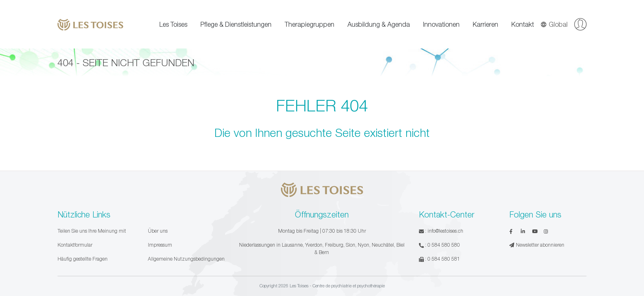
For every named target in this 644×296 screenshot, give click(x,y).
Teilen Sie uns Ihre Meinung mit (92, 231)
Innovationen (441, 24)
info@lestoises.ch (445, 231)
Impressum (160, 245)
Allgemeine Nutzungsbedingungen (186, 259)
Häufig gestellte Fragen (83, 259)
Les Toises (173, 24)
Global (554, 24)
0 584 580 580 (444, 245)
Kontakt (523, 24)
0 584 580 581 (444, 259)
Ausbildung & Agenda (379, 24)
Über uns (158, 231)
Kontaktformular (75, 245)
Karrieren (485, 24)
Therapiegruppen (309, 24)
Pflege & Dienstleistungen (236, 24)
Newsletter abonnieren (537, 245)
